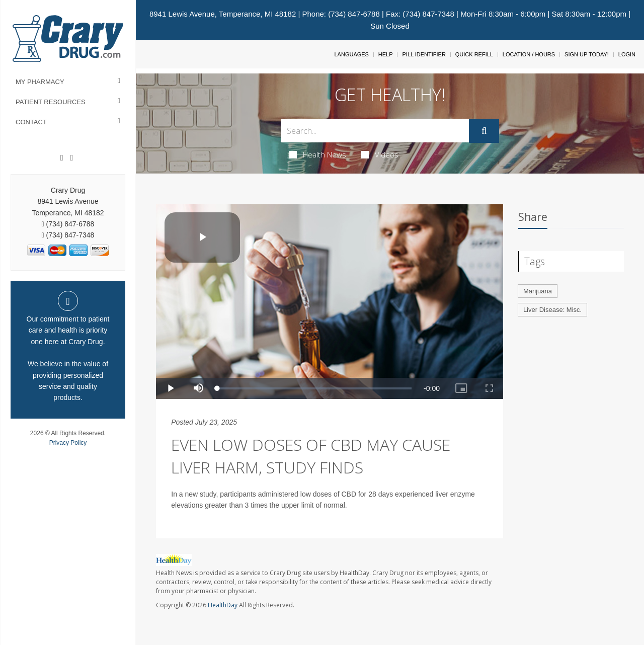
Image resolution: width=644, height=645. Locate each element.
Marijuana (538, 291)
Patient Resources (51, 102)
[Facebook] (62, 158)
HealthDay (223, 605)
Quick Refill (474, 54)
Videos (380, 154)
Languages (351, 54)
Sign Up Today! (587, 54)
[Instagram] (71, 158)
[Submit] (484, 131)
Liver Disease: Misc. (552, 310)
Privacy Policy (68, 443)
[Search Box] (375, 131)
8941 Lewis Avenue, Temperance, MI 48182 (223, 14)
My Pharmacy (40, 82)
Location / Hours (529, 54)
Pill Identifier (424, 54)
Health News (318, 154)
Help (386, 54)
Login (627, 54)
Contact (31, 122)
